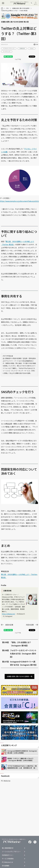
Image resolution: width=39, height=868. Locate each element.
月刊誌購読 (6, 866)
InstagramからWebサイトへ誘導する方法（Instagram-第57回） (23, 663)
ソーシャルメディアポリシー (11, 852)
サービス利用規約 (8, 859)
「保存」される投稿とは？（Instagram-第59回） (21, 644)
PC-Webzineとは (7, 862)
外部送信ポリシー (8, 855)
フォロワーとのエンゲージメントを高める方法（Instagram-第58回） (23, 654)
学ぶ (8, 8)
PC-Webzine (6, 781)
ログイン (36, 3)
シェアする (18, 59)
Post (32, 57)
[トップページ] (2, 8)
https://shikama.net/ (9, 614)
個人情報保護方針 (8, 848)
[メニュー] (3, 3)
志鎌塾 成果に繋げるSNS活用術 (21, 8)
